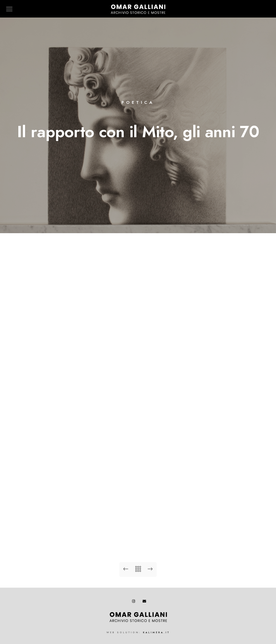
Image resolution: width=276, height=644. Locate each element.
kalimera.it (156, 632)
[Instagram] (135, 602)
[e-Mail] (145, 602)
